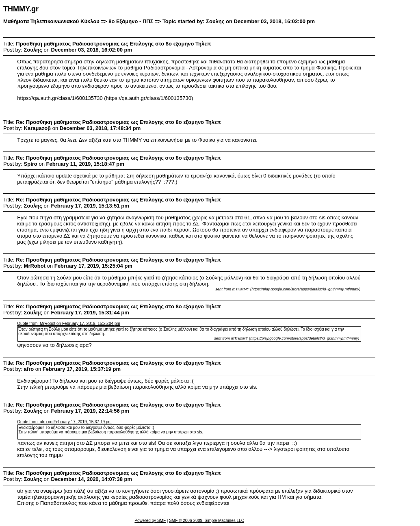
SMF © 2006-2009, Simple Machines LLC (207, 521)
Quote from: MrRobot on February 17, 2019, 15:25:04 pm (68, 324)
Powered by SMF (150, 521)
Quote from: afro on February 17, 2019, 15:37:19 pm (64, 422)
